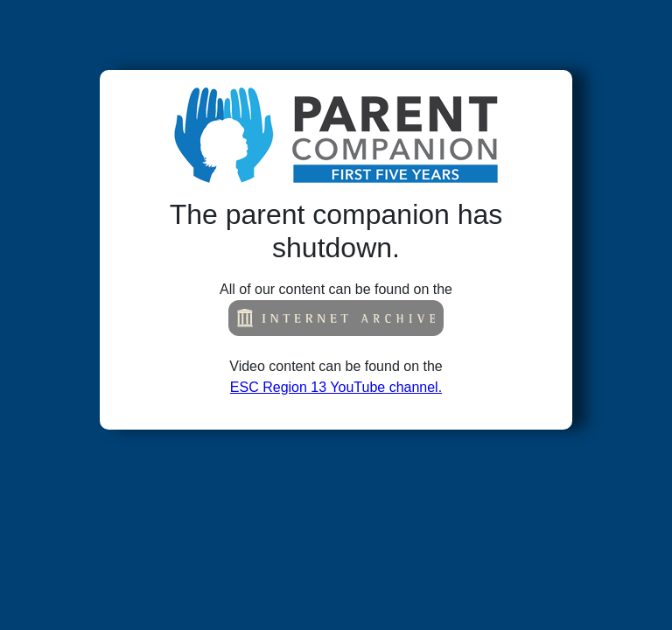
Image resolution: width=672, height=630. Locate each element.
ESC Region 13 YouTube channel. (336, 387)
